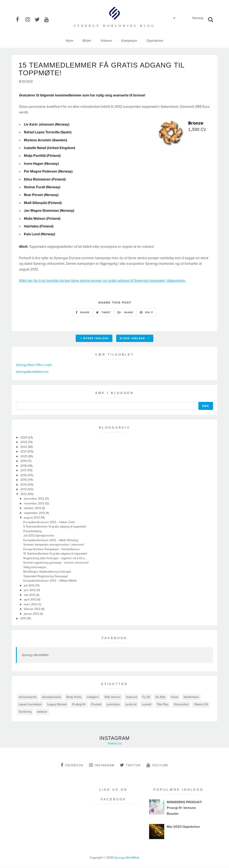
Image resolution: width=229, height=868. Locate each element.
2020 (24, 457)
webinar (42, 712)
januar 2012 (32, 614)
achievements (28, 697)
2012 (24, 494)
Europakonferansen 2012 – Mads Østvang (51, 540)
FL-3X (146, 697)
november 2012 (34, 504)
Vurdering (25, 712)
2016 (24, 475)
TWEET (103, 313)
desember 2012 (34, 499)
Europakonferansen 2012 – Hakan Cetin (49, 522)
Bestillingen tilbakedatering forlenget (47, 572)
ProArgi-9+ (79, 705)
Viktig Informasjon (35, 567)
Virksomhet (181, 705)
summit (147, 705)
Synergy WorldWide (35, 655)
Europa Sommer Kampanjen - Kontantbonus (51, 549)
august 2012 (32, 518)
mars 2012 (31, 605)
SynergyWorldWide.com (32, 372)
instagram (102, 765)
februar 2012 (33, 609)
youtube (157, 765)
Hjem (70, 41)
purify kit (131, 705)
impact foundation (30, 705)
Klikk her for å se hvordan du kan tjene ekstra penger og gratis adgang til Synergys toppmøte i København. (102, 281)
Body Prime (74, 697)
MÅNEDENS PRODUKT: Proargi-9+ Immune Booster (184, 808)
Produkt (96, 705)
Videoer (106, 41)
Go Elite (160, 697)
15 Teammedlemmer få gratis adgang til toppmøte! (55, 554)
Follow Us (115, 744)
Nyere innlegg (95, 339)
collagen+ (93, 697)
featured (131, 697)
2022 (24, 447)
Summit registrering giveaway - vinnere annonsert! (56, 563)
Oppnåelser (155, 41)
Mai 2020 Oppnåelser (183, 827)
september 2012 (35, 513)
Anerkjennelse (52, 697)
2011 (24, 619)
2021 (24, 452)
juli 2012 (30, 586)
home (175, 697)
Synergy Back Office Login (34, 365)
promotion (113, 705)
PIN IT (146, 313)
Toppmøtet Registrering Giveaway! (45, 576)
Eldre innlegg (134, 339)
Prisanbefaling (32, 531)
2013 (24, 490)
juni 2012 (30, 591)
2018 (24, 466)
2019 (24, 461)
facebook (72, 765)
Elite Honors (113, 697)
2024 (24, 438)
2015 (24, 480)
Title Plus (163, 705)
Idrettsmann (191, 697)
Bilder (87, 41)
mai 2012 (30, 595)
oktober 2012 (33, 509)
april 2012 (31, 600)
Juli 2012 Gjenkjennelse (39, 536)
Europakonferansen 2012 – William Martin (50, 581)
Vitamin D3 (201, 705)
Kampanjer (129, 41)
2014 (24, 485)
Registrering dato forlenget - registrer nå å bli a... (55, 558)
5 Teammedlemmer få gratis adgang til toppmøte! (55, 527)
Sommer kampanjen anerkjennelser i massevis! (54, 545)
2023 (24, 442)
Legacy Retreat (57, 705)
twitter (130, 765)
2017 (24, 471)
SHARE (83, 313)
